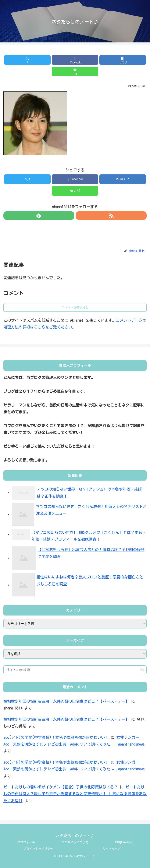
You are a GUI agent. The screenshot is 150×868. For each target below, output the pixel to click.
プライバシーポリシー (38, 849)
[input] (75, 670)
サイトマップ (112, 849)
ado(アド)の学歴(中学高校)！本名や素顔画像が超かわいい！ (56, 737)
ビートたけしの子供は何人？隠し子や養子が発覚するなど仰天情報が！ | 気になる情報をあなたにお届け (75, 794)
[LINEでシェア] (75, 72)
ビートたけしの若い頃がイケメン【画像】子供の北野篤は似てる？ (61, 787)
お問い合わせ (124, 842)
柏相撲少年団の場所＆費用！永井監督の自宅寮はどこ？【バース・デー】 (66, 701)
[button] (142, 670)
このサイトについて (75, 842)
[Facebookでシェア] (75, 60)
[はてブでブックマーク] (123, 60)
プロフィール (26, 842)
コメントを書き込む (75, 307)
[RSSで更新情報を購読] (111, 216)
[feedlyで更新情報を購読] (39, 216)
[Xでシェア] (27, 60)
